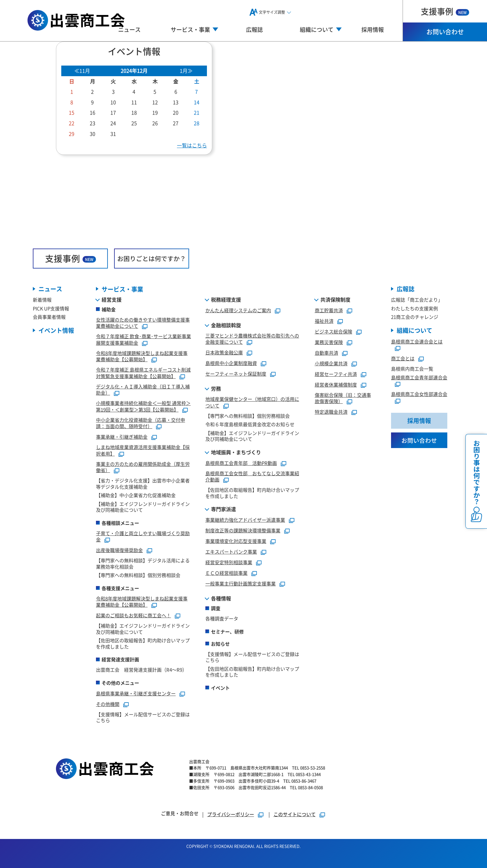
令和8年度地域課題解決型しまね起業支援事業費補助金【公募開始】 (142, 356)
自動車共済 (326, 353)
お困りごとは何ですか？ (152, 258)
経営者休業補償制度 (336, 385)
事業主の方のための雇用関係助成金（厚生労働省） (143, 467)
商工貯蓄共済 (329, 310)
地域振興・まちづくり (236, 452)
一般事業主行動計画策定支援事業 (241, 583)
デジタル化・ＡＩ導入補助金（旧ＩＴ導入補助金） (143, 390)
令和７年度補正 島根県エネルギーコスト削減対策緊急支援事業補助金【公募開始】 (143, 373)
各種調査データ (222, 618)
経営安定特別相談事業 (229, 562)
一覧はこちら (192, 145)
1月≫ (186, 71)
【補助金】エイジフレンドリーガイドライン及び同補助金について (143, 507)
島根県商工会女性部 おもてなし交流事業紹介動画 (252, 476)
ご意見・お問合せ (180, 813)
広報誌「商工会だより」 (417, 300)
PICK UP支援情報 (51, 308)
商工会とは (403, 359)
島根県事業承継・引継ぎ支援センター (136, 693)
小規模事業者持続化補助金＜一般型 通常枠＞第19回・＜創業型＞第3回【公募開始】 (143, 406)
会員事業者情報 (49, 317)
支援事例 (445, 11)
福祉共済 (324, 321)
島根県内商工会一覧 (412, 369)
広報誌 (254, 29)
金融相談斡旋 (226, 325)
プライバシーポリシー (231, 814)
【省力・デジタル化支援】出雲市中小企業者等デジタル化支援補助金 (143, 483)
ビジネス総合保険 (334, 331)
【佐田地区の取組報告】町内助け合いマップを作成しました (143, 643)
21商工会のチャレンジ (415, 317)
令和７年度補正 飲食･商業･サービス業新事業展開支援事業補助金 (143, 339)
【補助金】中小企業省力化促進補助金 (136, 495)
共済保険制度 (335, 299)
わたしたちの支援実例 (414, 308)
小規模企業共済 (331, 363)
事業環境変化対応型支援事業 (236, 541)
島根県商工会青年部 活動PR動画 (241, 463)
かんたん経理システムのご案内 (238, 310)
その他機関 (108, 704)
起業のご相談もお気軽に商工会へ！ (133, 615)
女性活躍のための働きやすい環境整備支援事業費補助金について (143, 323)
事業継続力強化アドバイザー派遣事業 (245, 520)
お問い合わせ (445, 32)
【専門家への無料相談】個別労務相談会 (138, 575)
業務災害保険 (329, 342)
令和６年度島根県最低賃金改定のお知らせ (250, 424)
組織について (414, 330)
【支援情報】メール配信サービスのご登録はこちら (143, 717)
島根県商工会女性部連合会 (419, 394)
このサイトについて (295, 814)
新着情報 (42, 300)
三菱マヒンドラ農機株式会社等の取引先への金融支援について (252, 339)
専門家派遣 (223, 509)
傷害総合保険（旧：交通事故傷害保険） (343, 398)
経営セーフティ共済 (336, 374)
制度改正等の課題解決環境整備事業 (243, 530)
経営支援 (112, 299)
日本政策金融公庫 (224, 352)
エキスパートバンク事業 (231, 552)
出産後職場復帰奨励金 (119, 550)
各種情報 (221, 598)
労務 (216, 388)
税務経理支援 (226, 299)
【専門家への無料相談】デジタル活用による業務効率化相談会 (143, 563)
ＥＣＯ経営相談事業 (226, 573)
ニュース (129, 29)
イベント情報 (56, 330)
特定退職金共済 (331, 412)
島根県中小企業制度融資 (231, 363)
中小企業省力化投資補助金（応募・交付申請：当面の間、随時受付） (141, 423)
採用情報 (373, 29)
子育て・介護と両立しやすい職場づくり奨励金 (143, 536)
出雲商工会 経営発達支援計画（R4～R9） (141, 670)
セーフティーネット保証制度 (236, 374)
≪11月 (82, 71)
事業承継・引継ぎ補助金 (122, 437)
